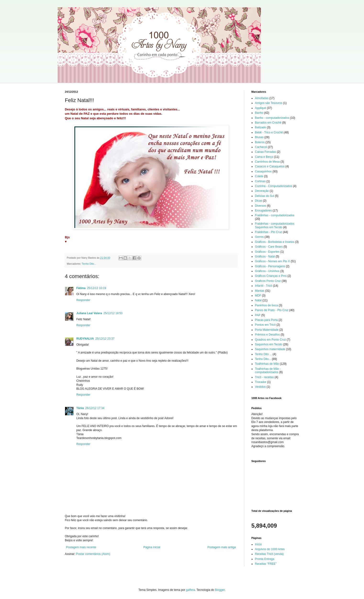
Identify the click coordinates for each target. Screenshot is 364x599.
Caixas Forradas (265, 152)
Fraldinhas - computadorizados (275, 215)
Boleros (260, 142)
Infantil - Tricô (264, 286)
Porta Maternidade (267, 330)
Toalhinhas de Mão (267, 364)
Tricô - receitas (264, 377)
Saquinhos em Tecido (269, 344)
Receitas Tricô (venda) (269, 554)
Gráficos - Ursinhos (267, 271)
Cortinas (260, 181)
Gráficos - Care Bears (269, 247)
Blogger (220, 590)
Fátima (81, 288)
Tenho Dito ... (263, 354)
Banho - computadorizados (272, 118)
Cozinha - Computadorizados (273, 186)
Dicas (259, 201)
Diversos (261, 206)
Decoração (262, 191)
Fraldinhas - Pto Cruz (268, 232)
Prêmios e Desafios (267, 335)
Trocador (261, 382)
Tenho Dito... (89, 264)
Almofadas (262, 98)
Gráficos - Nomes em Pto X (272, 261)
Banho (259, 113)
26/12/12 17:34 (95, 408)
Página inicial (152, 547)
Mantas (260, 291)
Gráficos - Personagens (270, 266)
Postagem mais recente (81, 547)
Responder (83, 300)
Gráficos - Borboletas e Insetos (275, 242)
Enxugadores (263, 211)
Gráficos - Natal (265, 257)
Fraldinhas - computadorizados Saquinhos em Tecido (275, 225)
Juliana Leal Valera (89, 313)
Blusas (259, 137)
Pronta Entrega (265, 559)
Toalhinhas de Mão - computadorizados (268, 371)
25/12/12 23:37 (105, 339)
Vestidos (260, 387)
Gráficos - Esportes (267, 252)
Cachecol (261, 147)
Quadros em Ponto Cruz (270, 340)
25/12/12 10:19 (97, 288)
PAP (258, 315)
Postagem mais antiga (222, 547)
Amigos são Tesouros (269, 103)
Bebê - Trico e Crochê (269, 132)
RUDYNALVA (85, 339)
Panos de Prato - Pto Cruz (272, 310)
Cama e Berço (264, 157)
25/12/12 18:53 (113, 313)
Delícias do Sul (265, 196)
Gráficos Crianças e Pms (271, 276)
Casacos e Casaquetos (270, 166)
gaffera (190, 590)
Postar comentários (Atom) (93, 554)
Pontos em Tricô (265, 325)
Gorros (259, 237)
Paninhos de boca (266, 305)
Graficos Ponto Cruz (268, 281)
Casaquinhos (263, 171)
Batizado (261, 127)
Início (258, 544)
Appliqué (261, 108)
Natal (258, 300)
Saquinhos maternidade (270, 349)
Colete (259, 176)
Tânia (80, 408)
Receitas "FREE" (266, 564)
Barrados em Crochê (268, 123)
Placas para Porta (266, 320)
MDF (258, 296)
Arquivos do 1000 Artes (270, 549)
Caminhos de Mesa (267, 162)
